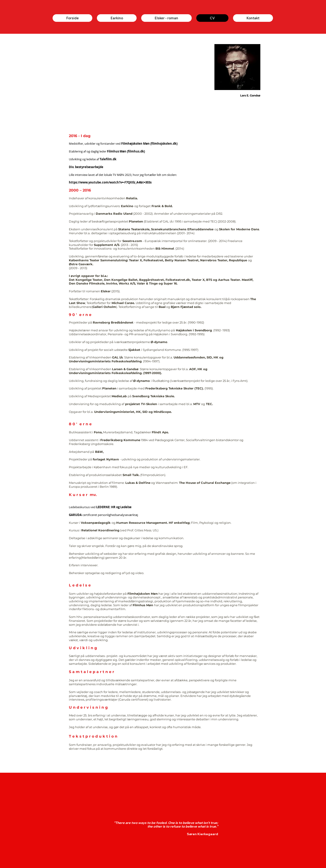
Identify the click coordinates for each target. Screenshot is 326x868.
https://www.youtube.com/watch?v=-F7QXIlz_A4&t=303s (110, 182)
